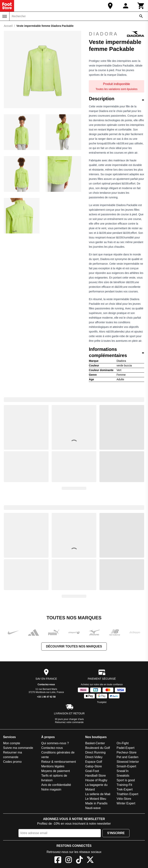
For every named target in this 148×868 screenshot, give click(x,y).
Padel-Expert (126, 748)
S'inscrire (116, 833)
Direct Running (95, 752)
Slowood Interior (128, 762)
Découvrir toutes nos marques (74, 646)
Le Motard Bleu (96, 799)
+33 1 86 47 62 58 (46, 697)
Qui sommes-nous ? (55, 743)
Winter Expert (126, 803)
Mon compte (12, 743)
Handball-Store (95, 776)
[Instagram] (69, 860)
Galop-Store (93, 766)
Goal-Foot (92, 771)
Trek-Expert (125, 789)
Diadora (116, 34)
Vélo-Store (124, 799)
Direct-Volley (94, 757)
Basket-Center (95, 743)
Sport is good (126, 780)
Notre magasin (51, 789)
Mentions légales (53, 766)
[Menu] (5, 16)
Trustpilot (102, 702)
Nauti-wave (93, 808)
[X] (90, 860)
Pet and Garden (127, 757)
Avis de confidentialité (56, 785)
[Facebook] (58, 860)
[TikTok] (79, 860)
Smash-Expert (126, 766)
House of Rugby (96, 780)
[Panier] (141, 6)
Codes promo (12, 762)
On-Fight (123, 743)
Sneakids (123, 776)
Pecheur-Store (127, 752)
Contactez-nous (46, 684)
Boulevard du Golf (98, 748)
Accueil (8, 26)
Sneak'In (123, 771)
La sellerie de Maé (98, 794)
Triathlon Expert (127, 794)
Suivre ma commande (18, 748)
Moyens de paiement (56, 771)
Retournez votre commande (69, 722)
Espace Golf (94, 762)
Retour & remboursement (59, 762)
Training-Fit (124, 785)
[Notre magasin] (110, 6)
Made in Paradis (96, 803)
